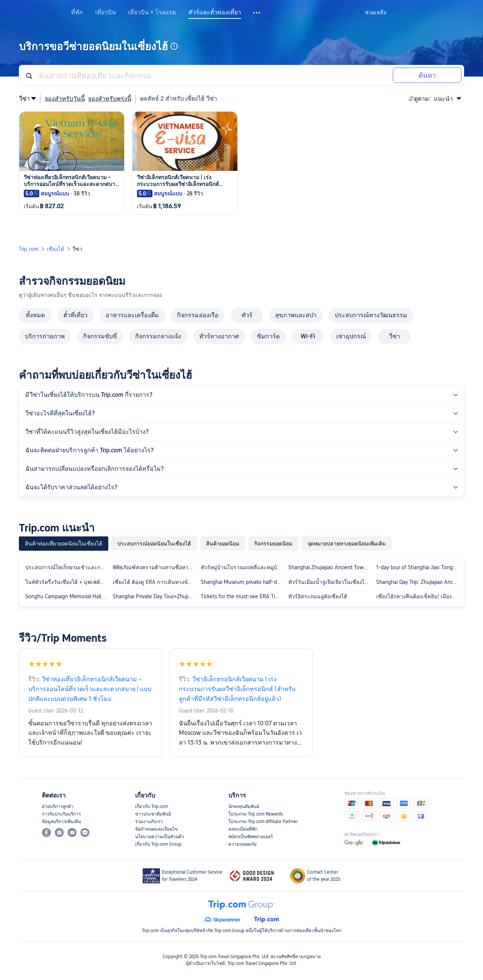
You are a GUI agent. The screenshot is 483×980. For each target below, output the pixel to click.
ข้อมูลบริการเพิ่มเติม (62, 822)
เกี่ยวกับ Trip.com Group (158, 844)
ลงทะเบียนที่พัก (243, 829)
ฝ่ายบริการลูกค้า (58, 806)
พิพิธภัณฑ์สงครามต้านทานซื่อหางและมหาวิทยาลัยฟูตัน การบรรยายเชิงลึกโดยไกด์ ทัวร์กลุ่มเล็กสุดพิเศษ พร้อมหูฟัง (155, 567)
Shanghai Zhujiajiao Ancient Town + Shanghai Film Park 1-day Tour (331, 567)
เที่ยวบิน (105, 12)
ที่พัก (77, 12)
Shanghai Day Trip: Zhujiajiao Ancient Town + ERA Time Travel (418, 582)
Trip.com (29, 249)
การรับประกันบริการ (61, 814)
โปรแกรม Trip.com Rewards (255, 814)
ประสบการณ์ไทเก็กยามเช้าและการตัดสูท (68, 567)
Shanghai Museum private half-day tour (243, 582)
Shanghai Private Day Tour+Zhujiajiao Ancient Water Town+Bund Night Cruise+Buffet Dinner (155, 596)
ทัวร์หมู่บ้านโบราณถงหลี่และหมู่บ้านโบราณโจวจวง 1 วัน (243, 567)
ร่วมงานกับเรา (149, 822)
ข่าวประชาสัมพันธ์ (153, 814)
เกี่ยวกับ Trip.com (152, 806)
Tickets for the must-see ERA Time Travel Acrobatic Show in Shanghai (243, 596)
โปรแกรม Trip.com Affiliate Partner (263, 822)
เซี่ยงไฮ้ (55, 249)
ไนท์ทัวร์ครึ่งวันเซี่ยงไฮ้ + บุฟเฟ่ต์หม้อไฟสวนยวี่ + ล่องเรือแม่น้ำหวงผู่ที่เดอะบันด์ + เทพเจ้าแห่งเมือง (68, 582)
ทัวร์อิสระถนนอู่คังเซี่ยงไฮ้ (318, 596)
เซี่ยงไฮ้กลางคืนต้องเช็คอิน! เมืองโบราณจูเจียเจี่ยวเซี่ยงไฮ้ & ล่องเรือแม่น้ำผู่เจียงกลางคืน (418, 596)
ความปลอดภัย (242, 844)
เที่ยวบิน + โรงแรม (152, 12)
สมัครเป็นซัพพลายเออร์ (251, 837)
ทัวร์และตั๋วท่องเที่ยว (215, 12)
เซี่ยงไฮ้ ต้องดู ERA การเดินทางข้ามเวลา (155, 582)
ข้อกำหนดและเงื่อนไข (156, 829)
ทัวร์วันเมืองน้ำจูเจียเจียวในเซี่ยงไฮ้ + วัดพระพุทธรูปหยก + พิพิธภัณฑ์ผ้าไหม (331, 582)
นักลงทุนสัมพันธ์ (244, 806)
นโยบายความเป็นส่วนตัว (160, 837)
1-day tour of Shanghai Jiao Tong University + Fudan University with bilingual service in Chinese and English (418, 567)
